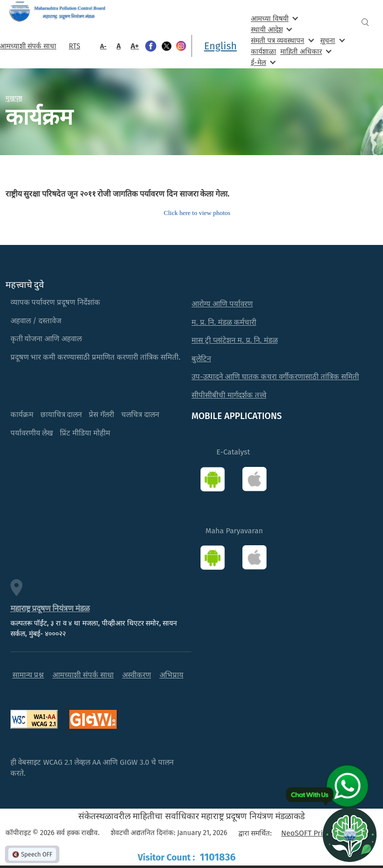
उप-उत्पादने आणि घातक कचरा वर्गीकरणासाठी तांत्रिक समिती (275, 377)
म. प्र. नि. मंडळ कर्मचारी (224, 322)
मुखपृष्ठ (14, 98)
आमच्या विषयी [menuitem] (274, 18)
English (220, 46)
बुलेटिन (201, 359)
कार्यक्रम (22, 415)
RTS (75, 46)
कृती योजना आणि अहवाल (46, 339)
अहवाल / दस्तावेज (36, 321)
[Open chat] (350, 835)
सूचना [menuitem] (331, 40)
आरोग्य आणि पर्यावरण (222, 304)
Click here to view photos (197, 213)
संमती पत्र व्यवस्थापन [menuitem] (282, 40)
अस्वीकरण (137, 675)
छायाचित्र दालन (61, 415)
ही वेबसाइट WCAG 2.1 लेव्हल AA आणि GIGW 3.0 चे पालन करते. (92, 768)
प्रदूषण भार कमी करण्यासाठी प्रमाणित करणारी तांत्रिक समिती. (96, 357)
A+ (135, 46)
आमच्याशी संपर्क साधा (83, 675)
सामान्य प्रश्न (28, 675)
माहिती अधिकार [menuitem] (305, 51)
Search (365, 22)
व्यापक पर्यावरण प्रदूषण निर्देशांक (56, 302)
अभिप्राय (172, 675)
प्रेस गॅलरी (101, 415)
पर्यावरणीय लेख (32, 433)
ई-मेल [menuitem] (262, 62)
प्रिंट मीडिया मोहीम (85, 433)
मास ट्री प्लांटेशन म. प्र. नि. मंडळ (235, 340)
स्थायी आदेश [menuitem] (271, 29)
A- (103, 46)
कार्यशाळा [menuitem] (264, 52)
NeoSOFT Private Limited (323, 833)
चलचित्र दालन (140, 415)
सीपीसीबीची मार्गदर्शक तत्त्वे (229, 395)
